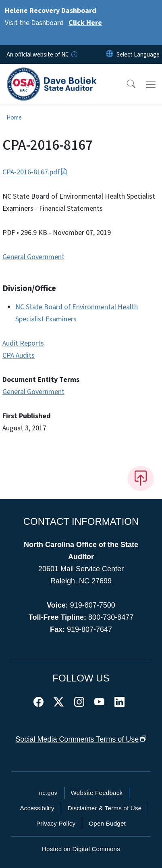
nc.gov (48, 793)
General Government (33, 257)
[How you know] (74, 55)
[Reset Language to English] (110, 55)
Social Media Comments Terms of (81, 739)
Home (14, 117)
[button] (126, 84)
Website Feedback (97, 793)
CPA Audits (19, 355)
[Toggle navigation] (151, 84)
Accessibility (37, 808)
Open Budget (107, 823)
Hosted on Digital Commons (81, 849)
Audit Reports (23, 343)
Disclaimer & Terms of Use (105, 808)
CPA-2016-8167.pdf (35, 172)
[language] (138, 55)
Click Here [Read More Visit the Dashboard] (85, 23)
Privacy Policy (56, 823)
